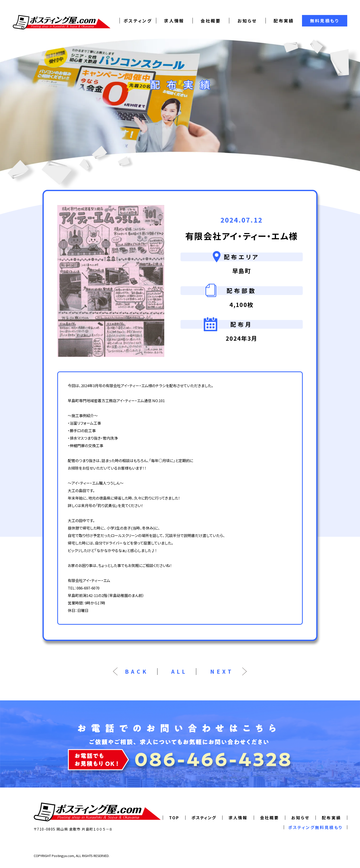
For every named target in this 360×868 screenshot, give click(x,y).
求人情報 (174, 21)
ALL (179, 672)
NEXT (222, 672)
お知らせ (247, 21)
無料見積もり (325, 21)
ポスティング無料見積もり (315, 827)
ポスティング (138, 21)
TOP (174, 818)
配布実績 (284, 21)
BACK (137, 672)
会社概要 (211, 21)
